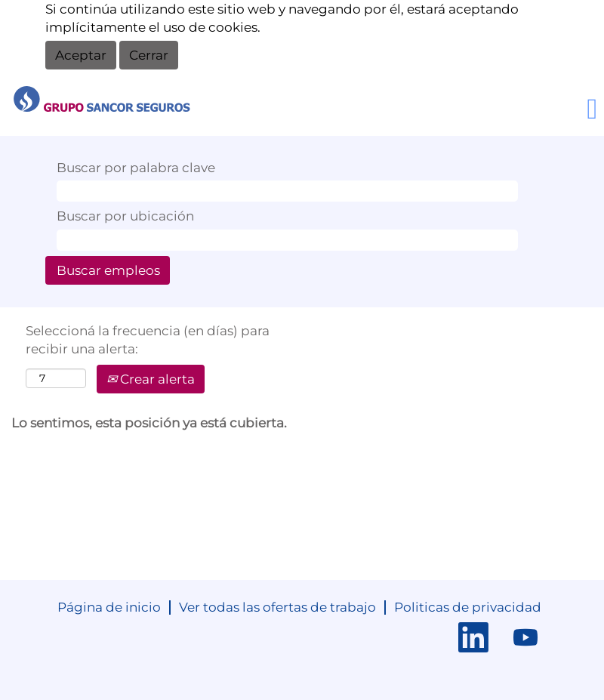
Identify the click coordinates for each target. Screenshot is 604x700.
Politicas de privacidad (468, 607)
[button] (504, 110)
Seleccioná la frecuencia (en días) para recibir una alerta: (148, 340)
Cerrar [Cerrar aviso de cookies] (149, 55)
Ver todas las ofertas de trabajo (277, 607)
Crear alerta (151, 379)
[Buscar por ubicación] (287, 240)
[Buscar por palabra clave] (287, 191)
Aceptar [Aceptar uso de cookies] (81, 55)
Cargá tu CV (359, 104)
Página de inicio (109, 607)
